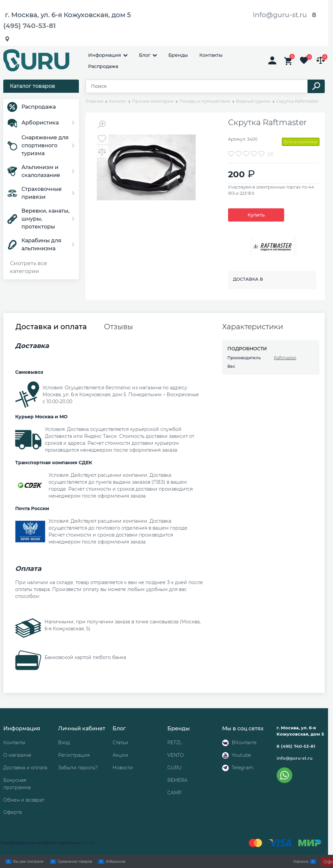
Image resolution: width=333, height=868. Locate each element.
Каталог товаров (33, 86)
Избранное (116, 861)
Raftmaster (285, 358)
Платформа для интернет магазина (40, 843)
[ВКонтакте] (225, 743)
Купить (256, 215)
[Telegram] (225, 768)
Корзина (301, 861)
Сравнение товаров (75, 861)
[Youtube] (225, 755)
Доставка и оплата (51, 327)
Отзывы (118, 327)
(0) (271, 154)
